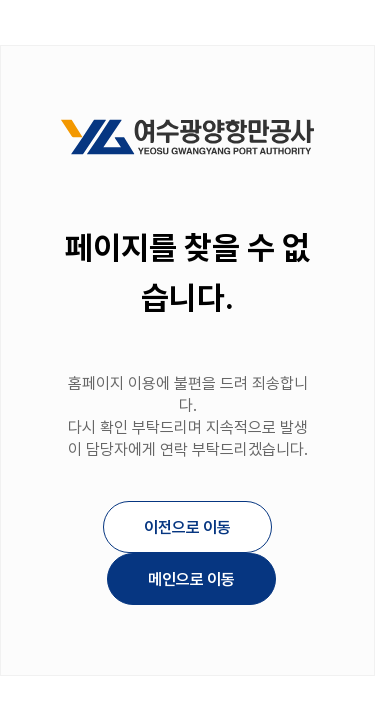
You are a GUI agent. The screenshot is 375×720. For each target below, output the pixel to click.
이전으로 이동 (187, 527)
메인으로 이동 (191, 579)
